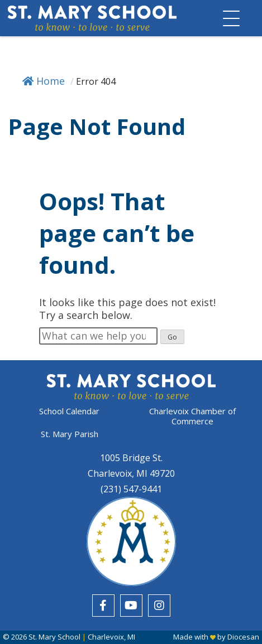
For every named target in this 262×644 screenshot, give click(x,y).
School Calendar (69, 411)
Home (44, 81)
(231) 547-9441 (131, 489)
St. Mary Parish (70, 434)
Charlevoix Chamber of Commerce (192, 416)
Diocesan (243, 637)
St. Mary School (54, 637)
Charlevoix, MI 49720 (131, 473)
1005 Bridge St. (131, 458)
